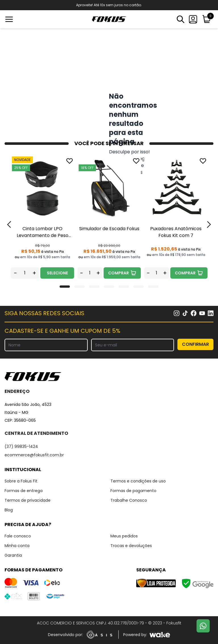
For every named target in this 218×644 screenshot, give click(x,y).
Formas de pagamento (133, 491)
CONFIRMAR (195, 344)
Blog (9, 510)
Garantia (13, 555)
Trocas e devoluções (131, 546)
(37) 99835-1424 (21, 446)
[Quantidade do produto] (25, 273)
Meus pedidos (124, 536)
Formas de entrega (24, 491)
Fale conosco (18, 536)
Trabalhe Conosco (129, 500)
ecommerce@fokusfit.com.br (34, 455)
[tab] (65, 287)
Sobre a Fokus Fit (21, 481)
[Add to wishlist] (70, 161)
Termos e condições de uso (138, 481)
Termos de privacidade (28, 500)
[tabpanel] (42, 218)
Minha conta (17, 546)
